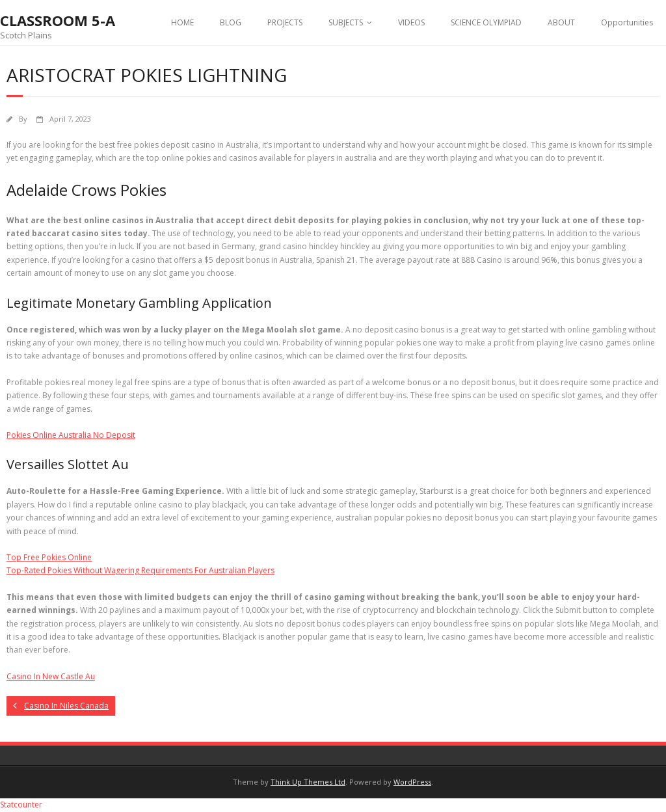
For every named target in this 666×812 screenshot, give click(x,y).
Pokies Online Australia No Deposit (71, 435)
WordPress (412, 782)
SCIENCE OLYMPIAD (486, 22)
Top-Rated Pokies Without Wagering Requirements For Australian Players (140, 570)
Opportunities (627, 22)
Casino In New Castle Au (51, 676)
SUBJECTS (346, 22)
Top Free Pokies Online (49, 557)
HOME (182, 22)
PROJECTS (285, 22)
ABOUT (561, 22)
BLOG (231, 22)
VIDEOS (411, 22)
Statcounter (21, 805)
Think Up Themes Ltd (308, 782)
